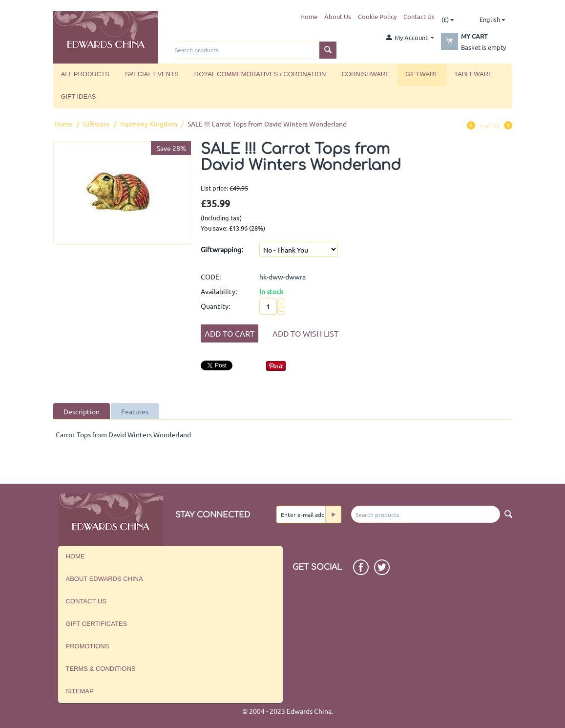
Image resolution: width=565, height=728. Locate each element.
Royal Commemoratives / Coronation (260, 74)
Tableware (473, 74)
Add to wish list (305, 333)
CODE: (211, 277)
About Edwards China (105, 579)
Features (135, 411)
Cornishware (365, 74)
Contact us (86, 601)
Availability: (219, 291)
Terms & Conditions (101, 669)
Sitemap (80, 691)
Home (309, 16)
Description (82, 411)
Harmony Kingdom (149, 124)
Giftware (422, 74)
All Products (85, 74)
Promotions (88, 646)
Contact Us (419, 16)
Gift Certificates (97, 624)
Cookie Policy (377, 16)
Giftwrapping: (222, 249)
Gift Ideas (79, 96)
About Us (338, 16)
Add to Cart (230, 333)
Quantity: (215, 306)
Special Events (152, 74)
